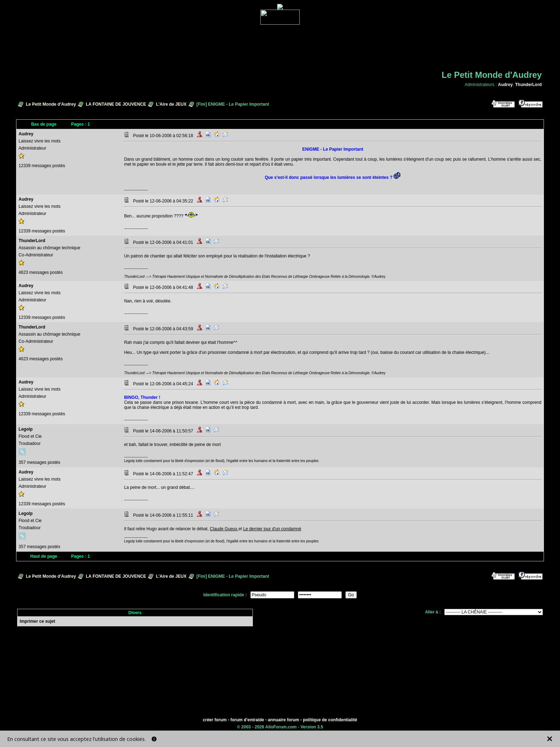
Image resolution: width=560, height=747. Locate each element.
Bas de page (44, 124)
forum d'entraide (247, 720)
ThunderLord (528, 85)
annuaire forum (283, 720)
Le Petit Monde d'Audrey (51, 104)
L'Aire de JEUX (171, 104)
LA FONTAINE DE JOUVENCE (116, 104)
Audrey (505, 85)
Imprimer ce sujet (37, 621)
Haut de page (44, 556)
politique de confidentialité (330, 720)
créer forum (215, 720)
